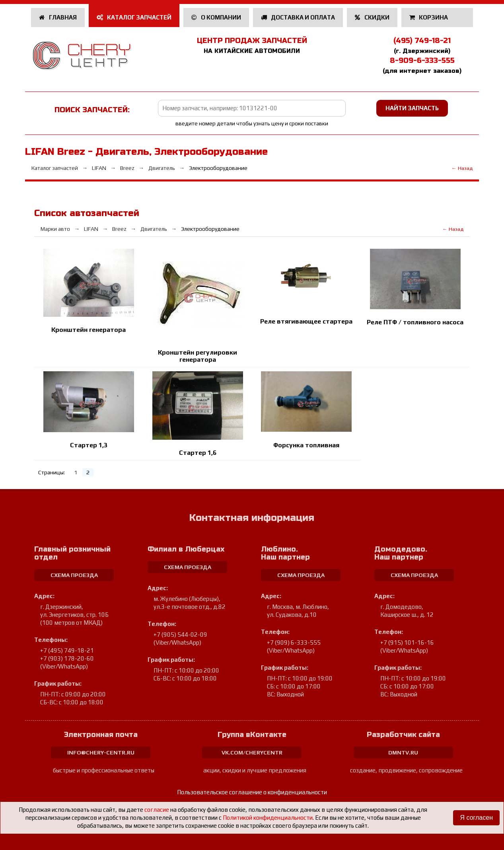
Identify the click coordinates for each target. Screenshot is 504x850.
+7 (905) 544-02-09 (180, 635)
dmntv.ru (403, 753)
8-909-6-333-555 (422, 60)
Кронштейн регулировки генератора (198, 356)
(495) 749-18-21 (422, 41)
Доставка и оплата (298, 17)
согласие (157, 810)
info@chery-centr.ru (101, 753)
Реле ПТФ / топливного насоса (415, 322)
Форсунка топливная (306, 445)
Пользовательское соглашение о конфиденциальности (252, 792)
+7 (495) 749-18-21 (67, 650)
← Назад (462, 168)
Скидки (372, 17)
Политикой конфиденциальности (268, 818)
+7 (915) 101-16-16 (407, 642)
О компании (216, 17)
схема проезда (74, 575)
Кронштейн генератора (89, 330)
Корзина (429, 17)
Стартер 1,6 (198, 453)
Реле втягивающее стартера (306, 321)
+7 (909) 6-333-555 (294, 642)
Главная (58, 17)
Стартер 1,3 (89, 445)
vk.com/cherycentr (252, 753)
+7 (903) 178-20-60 (67, 658)
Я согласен (476, 818)
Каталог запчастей (134, 17)
